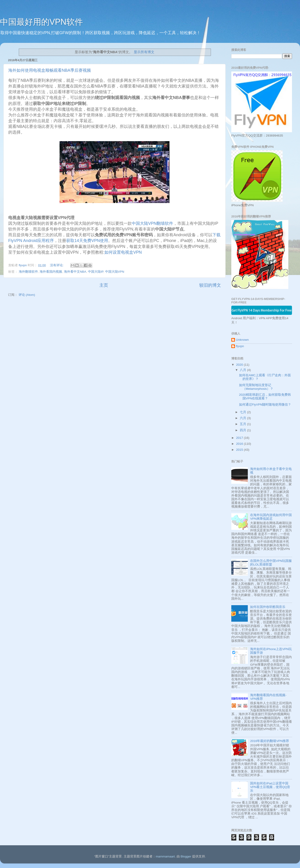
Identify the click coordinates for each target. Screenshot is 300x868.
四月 (243, 430)
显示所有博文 (144, 52)
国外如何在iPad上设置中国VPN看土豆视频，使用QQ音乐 (270, 787)
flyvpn (240, 346)
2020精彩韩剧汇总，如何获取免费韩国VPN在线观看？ (265, 397)
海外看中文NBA (75, 272)
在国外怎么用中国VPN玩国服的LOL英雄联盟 (271, 563)
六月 (243, 418)
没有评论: (57, 265)
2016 (240, 444)
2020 (240, 365)
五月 (243, 424)
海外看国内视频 (51, 272)
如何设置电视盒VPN (123, 252)
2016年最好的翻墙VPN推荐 (270, 741)
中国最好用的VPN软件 (41, 22)
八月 (243, 370)
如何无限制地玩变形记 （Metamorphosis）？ (256, 387)
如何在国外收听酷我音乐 (268, 607)
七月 (243, 412)
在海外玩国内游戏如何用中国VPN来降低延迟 (271, 517)
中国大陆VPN (115, 272)
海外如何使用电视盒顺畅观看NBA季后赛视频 (50, 70)
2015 (240, 450)
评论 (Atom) (27, 295)
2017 (240, 438)
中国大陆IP (96, 272)
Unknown (242, 340)
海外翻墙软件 (28, 272)
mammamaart (165, 856)
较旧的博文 (210, 285)
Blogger (186, 856)
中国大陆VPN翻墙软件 (152, 223)
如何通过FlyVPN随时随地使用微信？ (265, 405)
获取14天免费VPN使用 (87, 241)
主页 (104, 285)
